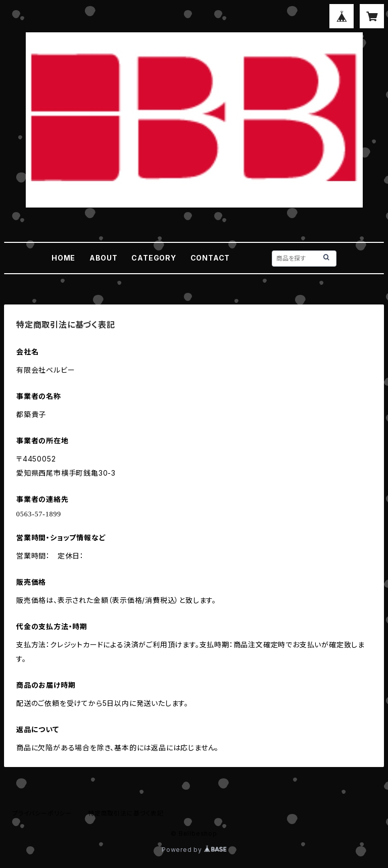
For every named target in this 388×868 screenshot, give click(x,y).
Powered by (194, 850)
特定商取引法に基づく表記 (126, 813)
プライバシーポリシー (42, 813)
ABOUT (104, 258)
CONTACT (210, 258)
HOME (63, 258)
